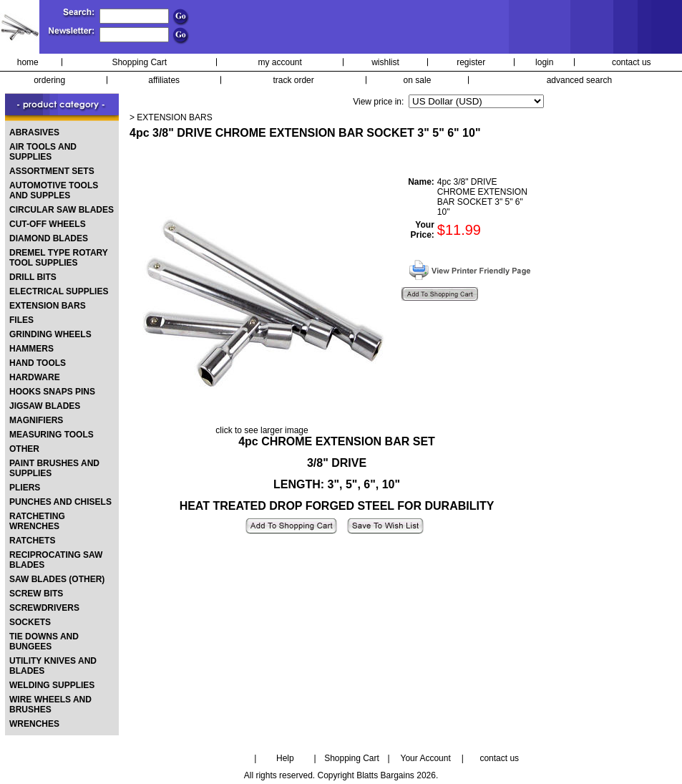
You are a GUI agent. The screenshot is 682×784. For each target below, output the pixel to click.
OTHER (24, 449)
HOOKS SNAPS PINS (52, 392)
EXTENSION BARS (48, 306)
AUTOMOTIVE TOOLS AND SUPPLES (54, 190)
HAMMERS (31, 349)
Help (285, 758)
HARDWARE (35, 377)
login (544, 62)
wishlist (385, 62)
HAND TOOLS (38, 363)
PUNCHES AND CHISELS (60, 502)
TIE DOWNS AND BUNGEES (44, 642)
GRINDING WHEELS (50, 334)
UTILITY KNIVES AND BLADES (53, 666)
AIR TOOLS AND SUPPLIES (43, 152)
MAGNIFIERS (36, 420)
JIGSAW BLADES (45, 406)
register (471, 62)
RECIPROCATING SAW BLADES (56, 560)
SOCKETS (30, 622)
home (28, 62)
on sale (418, 80)
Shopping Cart (139, 62)
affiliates (164, 80)
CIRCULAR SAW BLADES (62, 210)
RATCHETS (32, 541)
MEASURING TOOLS (52, 435)
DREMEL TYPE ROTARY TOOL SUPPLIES (59, 258)
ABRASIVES (34, 132)
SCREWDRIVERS (44, 608)
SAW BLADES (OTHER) (57, 579)
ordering (49, 80)
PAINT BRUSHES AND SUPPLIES (54, 468)
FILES (21, 320)
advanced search (579, 80)
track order (293, 80)
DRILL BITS (33, 277)
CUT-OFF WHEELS (48, 224)
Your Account (425, 758)
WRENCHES (34, 724)
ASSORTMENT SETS (52, 171)
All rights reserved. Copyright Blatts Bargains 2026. (341, 775)
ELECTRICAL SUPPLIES (59, 291)
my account (280, 62)
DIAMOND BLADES (49, 238)
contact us (632, 62)
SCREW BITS (36, 594)
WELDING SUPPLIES (52, 685)
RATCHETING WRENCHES (37, 521)
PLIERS (25, 488)
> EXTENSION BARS (171, 117)
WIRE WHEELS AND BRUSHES (50, 705)
